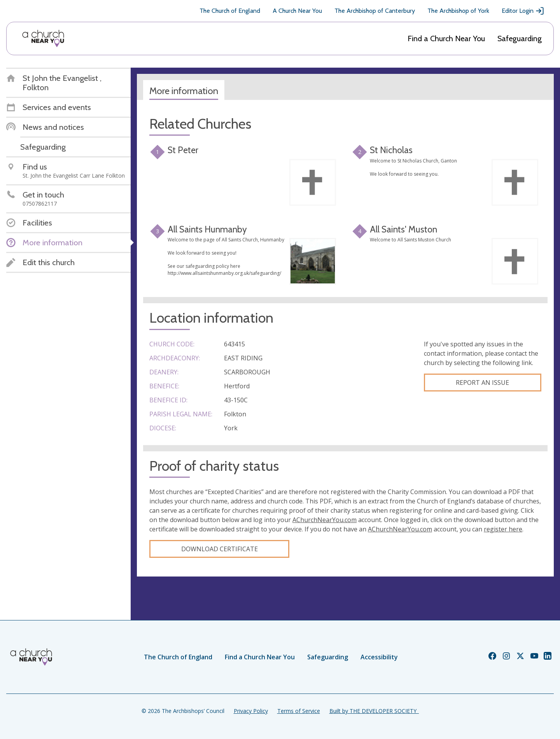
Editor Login (523, 11)
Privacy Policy (251, 711)
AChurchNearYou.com (325, 520)
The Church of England (230, 11)
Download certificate (220, 549)
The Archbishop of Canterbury (375, 11)
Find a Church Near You (446, 38)
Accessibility (379, 657)
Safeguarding (520, 38)
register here (503, 529)
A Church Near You (297, 11)
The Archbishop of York (458, 11)
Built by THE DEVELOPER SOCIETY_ (374, 711)
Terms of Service (299, 711)
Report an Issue (482, 383)
